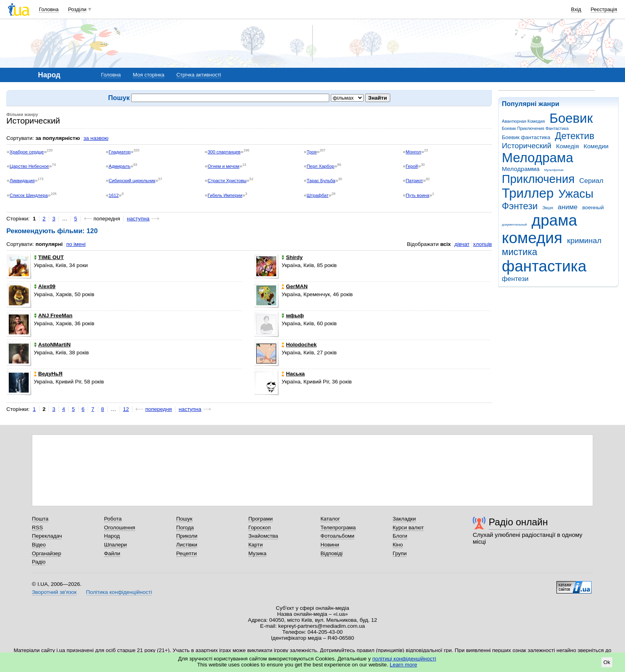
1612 (114, 195)
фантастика (544, 266)
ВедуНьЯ (48, 374)
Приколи (187, 536)
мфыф (293, 315)
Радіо (39, 562)
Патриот (414, 181)
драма (554, 220)
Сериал (591, 181)
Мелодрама (538, 158)
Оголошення (120, 528)
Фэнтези (520, 206)
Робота (113, 519)
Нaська (293, 374)
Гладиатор (120, 152)
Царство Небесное (29, 166)
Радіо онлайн (518, 522)
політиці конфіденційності (404, 659)
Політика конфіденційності (119, 592)
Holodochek (299, 345)
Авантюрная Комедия (523, 121)
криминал (584, 241)
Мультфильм (554, 170)
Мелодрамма (521, 169)
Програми (260, 519)
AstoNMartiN (52, 345)
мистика (520, 252)
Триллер (528, 193)
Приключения (538, 179)
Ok (607, 662)
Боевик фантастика (526, 137)
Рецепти (187, 553)
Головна (49, 9)
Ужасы (576, 194)
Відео (39, 545)
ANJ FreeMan (53, 315)
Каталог (330, 519)
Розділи (77, 9)
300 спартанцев (224, 152)
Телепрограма (338, 528)
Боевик (571, 118)
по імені (76, 244)
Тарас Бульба (321, 181)
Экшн (548, 208)
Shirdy (292, 257)
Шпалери (115, 545)
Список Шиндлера (29, 195)
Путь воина (418, 195)
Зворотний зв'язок (54, 592)
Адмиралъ (120, 166)
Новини (330, 545)
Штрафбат (318, 195)
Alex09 (45, 286)
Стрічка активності (199, 75)
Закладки (404, 519)
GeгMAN (294, 286)
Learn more (404, 665)
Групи (400, 553)
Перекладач (47, 536)
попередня (158, 409)
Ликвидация (22, 181)
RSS (37, 528)
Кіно (398, 545)
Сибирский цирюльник (132, 181)
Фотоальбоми (337, 536)
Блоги (400, 536)
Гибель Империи (225, 195)
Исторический (527, 146)
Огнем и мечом (223, 166)
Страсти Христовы (227, 181)
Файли (112, 553)
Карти (256, 545)
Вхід (576, 9)
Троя (312, 152)
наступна (138, 219)
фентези (515, 279)
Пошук (184, 519)
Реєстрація (604, 9)
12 (126, 409)
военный (593, 207)
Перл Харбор (321, 166)
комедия (532, 238)
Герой (412, 166)
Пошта (40, 519)
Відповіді (332, 553)
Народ (112, 536)
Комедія (567, 146)
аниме (568, 207)
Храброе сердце (27, 152)
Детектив (575, 136)
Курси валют (408, 528)
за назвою (96, 138)
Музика (257, 553)
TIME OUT (49, 257)
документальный (514, 225)
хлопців (483, 244)
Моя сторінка (148, 75)
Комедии (596, 146)
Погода (185, 528)
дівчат (462, 244)
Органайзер (46, 553)
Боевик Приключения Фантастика (535, 128)
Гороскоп (259, 528)
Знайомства (263, 536)
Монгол (414, 152)
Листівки (187, 545)
